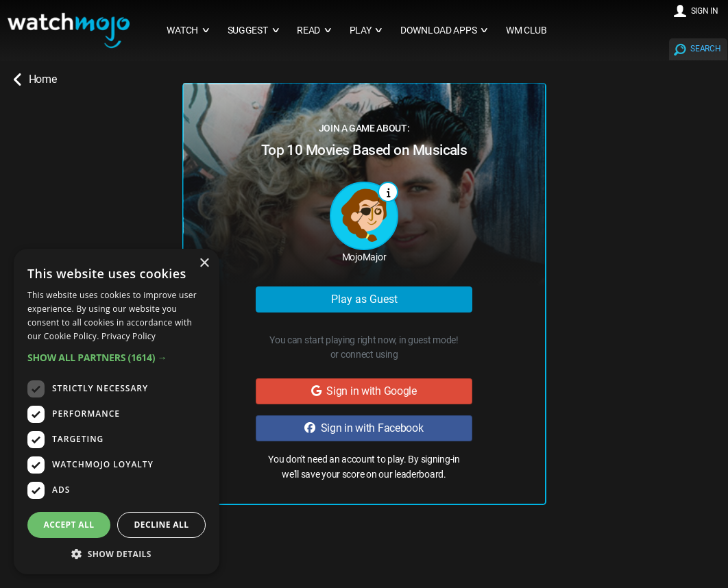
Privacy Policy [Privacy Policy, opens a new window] (129, 336)
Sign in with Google (364, 391)
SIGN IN (705, 11)
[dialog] (117, 412)
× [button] (204, 264)
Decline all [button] (162, 525)
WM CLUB (526, 30)
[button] (117, 357)
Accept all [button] (69, 525)
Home (35, 79)
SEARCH (705, 49)
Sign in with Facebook (364, 428)
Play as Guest (364, 299)
